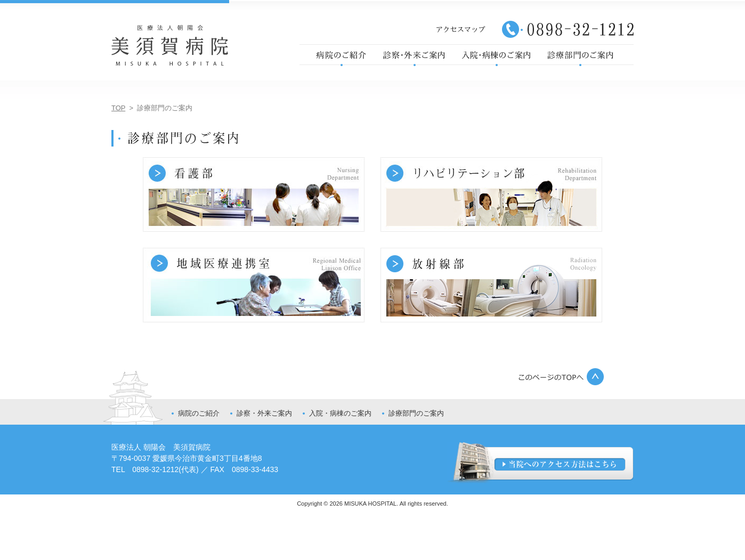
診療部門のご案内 (416, 413)
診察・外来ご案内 (264, 413)
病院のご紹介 (199, 413)
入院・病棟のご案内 (340, 413)
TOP (118, 108)
